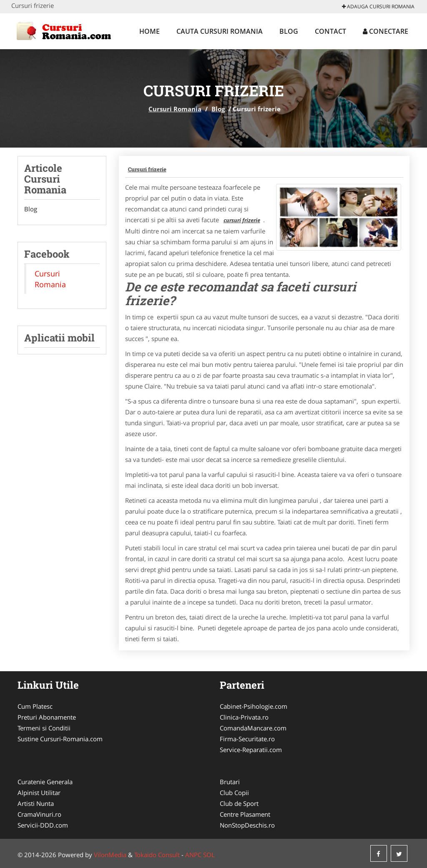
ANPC (193, 855)
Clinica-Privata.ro (244, 717)
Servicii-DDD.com (43, 825)
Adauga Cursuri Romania (378, 6)
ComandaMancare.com (253, 728)
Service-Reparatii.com (251, 750)
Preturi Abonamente (47, 717)
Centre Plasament (245, 814)
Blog (289, 31)
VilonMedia (110, 855)
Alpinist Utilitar (39, 793)
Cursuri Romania (175, 109)
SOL (209, 855)
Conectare (386, 31)
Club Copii (234, 793)
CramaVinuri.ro (39, 814)
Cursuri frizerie (147, 169)
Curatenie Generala (45, 782)
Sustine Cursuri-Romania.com (60, 739)
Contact (330, 31)
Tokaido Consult (157, 855)
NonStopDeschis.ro (247, 825)
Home (149, 31)
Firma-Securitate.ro (247, 739)
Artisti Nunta (36, 803)
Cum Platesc (35, 706)
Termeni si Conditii (44, 728)
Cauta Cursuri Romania (220, 31)
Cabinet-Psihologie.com (254, 706)
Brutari (230, 782)
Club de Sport (239, 803)
